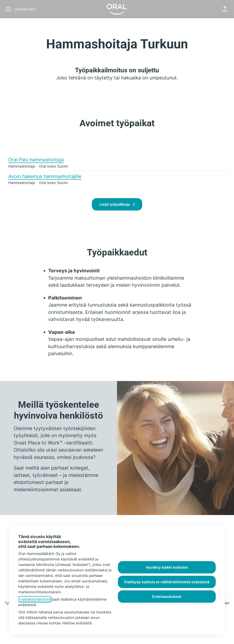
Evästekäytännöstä (35, 599)
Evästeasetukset (167, 597)
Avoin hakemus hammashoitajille (45, 176)
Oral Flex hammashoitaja (38, 160)
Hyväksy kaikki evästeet (167, 567)
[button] (225, 9)
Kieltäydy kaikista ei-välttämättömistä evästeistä (167, 582)
